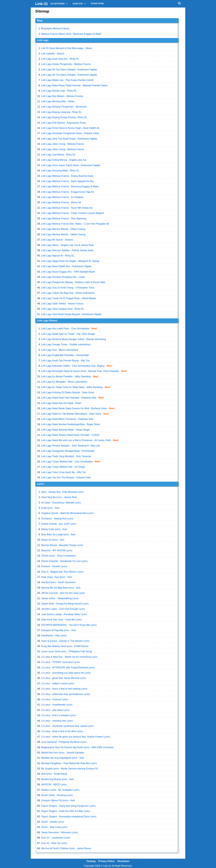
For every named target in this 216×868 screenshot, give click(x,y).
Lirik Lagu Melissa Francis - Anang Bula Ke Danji (67, 176)
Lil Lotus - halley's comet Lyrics (58, 683)
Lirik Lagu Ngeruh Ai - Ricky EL (58, 256)
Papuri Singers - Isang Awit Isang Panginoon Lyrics (68, 806)
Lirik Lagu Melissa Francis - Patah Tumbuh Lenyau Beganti (73, 213)
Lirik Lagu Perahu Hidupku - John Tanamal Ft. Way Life (71, 446)
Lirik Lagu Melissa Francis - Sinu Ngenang (64, 219)
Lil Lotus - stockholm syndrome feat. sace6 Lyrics (67, 726)
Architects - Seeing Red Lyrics (57, 519)
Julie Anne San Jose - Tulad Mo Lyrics (62, 620)
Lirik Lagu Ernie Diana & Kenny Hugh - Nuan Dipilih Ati (70, 128)
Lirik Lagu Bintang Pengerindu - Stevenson (64, 107)
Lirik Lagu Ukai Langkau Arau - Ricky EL (63, 309)
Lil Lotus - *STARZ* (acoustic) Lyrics (61, 662)
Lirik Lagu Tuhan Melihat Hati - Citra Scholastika (67, 462)
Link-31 (42, 4)
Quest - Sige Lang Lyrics (54, 827)
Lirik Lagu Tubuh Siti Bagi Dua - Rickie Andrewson (68, 293)
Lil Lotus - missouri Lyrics (55, 699)
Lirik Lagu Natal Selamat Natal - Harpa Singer (66, 430)
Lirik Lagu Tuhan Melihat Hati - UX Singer (63, 467)
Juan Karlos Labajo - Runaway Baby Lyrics (64, 614)
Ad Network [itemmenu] (58, 4)
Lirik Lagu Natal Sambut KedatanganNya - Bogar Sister (71, 424)
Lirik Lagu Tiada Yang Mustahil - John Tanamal (66, 456)
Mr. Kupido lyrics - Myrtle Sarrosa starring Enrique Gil (70, 769)
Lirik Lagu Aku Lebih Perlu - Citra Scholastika (65, 329)
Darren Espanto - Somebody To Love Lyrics (64, 561)
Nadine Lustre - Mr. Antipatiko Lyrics (60, 790)
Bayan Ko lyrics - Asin (53, 540)
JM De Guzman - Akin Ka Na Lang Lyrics (63, 593)
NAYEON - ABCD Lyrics (54, 784)
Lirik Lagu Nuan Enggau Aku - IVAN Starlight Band (68, 272)
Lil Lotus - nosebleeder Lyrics (57, 705)
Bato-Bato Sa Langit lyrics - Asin (58, 534)
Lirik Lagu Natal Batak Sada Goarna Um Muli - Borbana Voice (74, 408)
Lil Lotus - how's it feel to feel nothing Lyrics (64, 689)
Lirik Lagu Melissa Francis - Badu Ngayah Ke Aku (68, 181)
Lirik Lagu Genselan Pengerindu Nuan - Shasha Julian (70, 133)
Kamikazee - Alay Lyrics (54, 636)
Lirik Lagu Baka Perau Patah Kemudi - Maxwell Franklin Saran (74, 85)
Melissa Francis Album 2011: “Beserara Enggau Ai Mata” (71, 34)
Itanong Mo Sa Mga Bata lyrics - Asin (61, 588)
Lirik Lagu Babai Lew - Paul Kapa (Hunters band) (67, 80)
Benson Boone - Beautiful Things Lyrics (62, 545)
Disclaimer (124, 861)
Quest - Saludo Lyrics (53, 822)
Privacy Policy (107, 861)
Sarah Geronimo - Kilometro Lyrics (60, 832)
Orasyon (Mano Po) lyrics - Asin (58, 800)
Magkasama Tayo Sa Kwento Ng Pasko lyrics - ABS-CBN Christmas (77, 747)
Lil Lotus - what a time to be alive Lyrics (62, 731)
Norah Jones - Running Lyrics (57, 795)
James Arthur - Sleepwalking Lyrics (60, 598)
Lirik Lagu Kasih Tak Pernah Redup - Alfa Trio (65, 361)
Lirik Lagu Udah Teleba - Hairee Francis (62, 304)
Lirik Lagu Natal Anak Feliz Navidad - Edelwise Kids (69, 398)
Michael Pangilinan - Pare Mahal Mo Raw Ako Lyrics (69, 763)
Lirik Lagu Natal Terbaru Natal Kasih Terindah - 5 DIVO (70, 435)
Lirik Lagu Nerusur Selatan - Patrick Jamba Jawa (67, 250)
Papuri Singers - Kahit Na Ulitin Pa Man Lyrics (66, 811)
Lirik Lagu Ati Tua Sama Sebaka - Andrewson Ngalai (69, 70)
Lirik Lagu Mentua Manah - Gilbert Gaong (63, 229)
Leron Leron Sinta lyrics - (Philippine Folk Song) (67, 651)
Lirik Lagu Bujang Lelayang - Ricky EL (61, 112)
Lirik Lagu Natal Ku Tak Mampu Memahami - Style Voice (71, 414)
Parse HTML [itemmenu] (98, 4)
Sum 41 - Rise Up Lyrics (54, 843)
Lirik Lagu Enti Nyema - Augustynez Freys (64, 123)
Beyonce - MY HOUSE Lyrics (57, 550)
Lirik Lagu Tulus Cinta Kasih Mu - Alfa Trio (64, 472)
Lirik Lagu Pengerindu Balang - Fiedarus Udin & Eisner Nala (73, 282)
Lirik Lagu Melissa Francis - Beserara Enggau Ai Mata (70, 186)
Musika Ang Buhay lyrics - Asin (58, 779)
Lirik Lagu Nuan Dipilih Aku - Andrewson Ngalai (66, 266)
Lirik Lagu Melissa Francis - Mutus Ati (61, 202)
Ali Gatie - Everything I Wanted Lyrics (61, 503)
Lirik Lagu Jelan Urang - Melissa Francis (63, 144)
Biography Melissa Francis (55, 28)
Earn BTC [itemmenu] (78, 4)
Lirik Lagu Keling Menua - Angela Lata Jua (64, 160)
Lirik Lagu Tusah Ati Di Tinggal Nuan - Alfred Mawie (69, 298)
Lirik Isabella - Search (53, 54)
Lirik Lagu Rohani (47, 321)
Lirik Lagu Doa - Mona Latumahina (60, 350)
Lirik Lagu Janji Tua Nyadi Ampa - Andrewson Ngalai (69, 139)
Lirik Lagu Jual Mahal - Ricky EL (58, 155)
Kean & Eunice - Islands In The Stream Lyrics (65, 641)
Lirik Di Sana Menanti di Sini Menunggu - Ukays (67, 48)
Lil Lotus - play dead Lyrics (55, 710)
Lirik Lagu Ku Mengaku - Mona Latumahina (64, 382)
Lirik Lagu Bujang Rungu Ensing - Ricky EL (64, 117)
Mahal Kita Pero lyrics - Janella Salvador (63, 753)
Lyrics (41, 484)
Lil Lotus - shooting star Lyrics (57, 721)
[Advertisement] (204, 62)
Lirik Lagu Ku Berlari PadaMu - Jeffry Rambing (66, 376)
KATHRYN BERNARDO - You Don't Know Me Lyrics (69, 625)
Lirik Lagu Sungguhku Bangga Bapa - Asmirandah (68, 451)
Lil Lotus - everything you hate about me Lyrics (66, 673)
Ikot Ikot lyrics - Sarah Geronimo (58, 582)
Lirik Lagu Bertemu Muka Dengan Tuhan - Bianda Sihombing (74, 339)
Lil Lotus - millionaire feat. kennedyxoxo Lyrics (66, 694)
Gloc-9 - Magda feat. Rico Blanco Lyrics (62, 572)
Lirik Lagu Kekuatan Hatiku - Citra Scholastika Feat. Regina (73, 366)
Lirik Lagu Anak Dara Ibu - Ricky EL (60, 59)
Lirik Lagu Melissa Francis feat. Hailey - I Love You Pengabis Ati (75, 224)
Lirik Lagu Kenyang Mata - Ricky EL (60, 171)
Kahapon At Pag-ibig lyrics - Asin (59, 630)
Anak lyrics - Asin (50, 508)
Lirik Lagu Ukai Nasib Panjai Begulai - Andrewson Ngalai (71, 314)
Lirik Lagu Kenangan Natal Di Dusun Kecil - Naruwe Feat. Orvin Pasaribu (80, 371)
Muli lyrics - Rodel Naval (54, 774)
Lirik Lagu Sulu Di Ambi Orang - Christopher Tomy (68, 288)
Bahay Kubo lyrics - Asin (54, 529)
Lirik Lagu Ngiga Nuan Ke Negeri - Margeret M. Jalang (70, 261)
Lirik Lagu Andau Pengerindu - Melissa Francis (66, 64)
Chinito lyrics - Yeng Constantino (58, 556)
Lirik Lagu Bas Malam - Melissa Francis (62, 96)
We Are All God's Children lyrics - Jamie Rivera (66, 848)
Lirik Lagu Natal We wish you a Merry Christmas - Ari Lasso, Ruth (76, 440)
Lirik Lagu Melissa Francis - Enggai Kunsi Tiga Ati (67, 192)
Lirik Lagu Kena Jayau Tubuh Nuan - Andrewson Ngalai (71, 165)
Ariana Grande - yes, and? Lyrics (59, 524)
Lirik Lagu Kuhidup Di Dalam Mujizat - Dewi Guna (68, 392)
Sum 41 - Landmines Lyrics (56, 838)
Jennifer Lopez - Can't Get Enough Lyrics (63, 609)
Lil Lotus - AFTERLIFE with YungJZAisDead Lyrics (68, 668)
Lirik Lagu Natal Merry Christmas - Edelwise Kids (67, 419)
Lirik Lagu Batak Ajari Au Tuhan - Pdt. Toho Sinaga (68, 334)
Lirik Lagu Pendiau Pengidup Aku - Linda (63, 277)
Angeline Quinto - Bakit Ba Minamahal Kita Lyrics (67, 513)
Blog (40, 21)
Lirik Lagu (43, 40)
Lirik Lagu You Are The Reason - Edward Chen (66, 478)
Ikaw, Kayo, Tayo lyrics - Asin (57, 577)
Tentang (91, 861)
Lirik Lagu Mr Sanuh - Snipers (57, 240)
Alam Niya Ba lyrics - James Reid (59, 497)
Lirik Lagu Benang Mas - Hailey (58, 101)
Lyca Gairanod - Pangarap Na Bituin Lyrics (64, 742)
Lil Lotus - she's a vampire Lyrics (59, 715)
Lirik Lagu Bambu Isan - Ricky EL (59, 91)
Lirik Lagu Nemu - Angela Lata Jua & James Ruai (67, 245)
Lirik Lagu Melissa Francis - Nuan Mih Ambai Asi (67, 208)
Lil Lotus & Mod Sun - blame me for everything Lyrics (69, 657)
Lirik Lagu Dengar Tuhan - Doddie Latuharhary (66, 344)
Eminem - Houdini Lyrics (54, 566)
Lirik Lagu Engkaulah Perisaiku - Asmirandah (65, 355)
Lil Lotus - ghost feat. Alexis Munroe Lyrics (64, 678)
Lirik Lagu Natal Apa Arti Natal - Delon (61, 403)
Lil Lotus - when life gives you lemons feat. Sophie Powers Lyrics (76, 737)
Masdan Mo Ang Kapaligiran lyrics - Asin (63, 758)
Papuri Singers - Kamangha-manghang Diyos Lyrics (69, 817)
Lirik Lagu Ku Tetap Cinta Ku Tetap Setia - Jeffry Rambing (72, 387)
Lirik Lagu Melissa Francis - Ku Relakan (62, 197)
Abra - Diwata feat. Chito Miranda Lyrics (62, 492)
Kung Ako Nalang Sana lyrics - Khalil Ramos (65, 646)
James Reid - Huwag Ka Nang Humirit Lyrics (65, 604)
